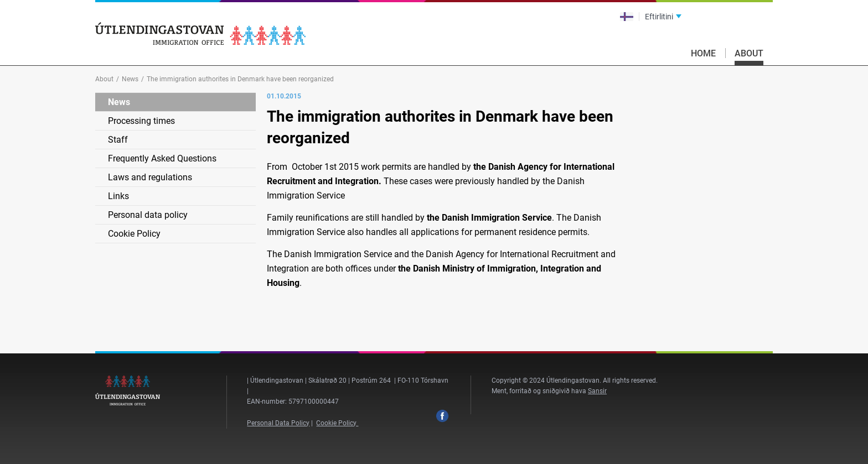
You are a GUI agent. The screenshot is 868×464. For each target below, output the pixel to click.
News (130, 79)
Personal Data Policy (278, 423)
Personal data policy (148, 215)
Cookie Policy (134, 234)
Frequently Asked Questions (162, 158)
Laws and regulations (150, 177)
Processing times (141, 121)
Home (703, 53)
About (749, 53)
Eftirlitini (659, 17)
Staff (118, 140)
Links (118, 196)
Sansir (597, 391)
